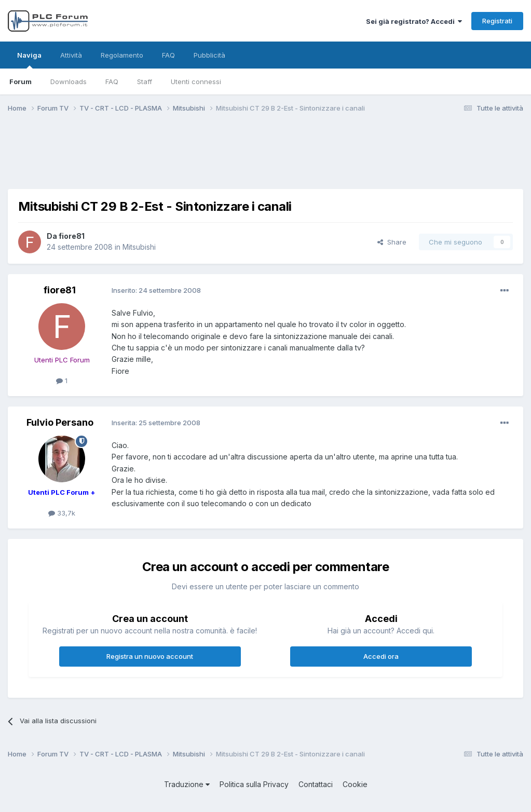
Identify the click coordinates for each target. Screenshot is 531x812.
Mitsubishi (139, 247)
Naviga (29, 60)
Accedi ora (381, 656)
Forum (21, 82)
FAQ (112, 82)
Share (392, 242)
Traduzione (187, 784)
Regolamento (122, 55)
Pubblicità (209, 55)
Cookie (355, 784)
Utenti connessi (196, 82)
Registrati (497, 21)
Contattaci (316, 784)
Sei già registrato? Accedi (414, 21)
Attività (71, 55)
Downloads (69, 82)
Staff (145, 82)
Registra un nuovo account (150, 656)
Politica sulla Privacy (254, 784)
